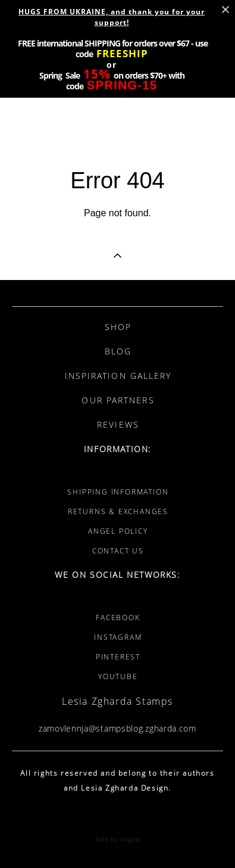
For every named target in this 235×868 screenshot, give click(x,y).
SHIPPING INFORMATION (118, 492)
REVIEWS (118, 424)
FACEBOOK (118, 617)
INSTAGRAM (118, 637)
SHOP (118, 327)
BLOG (118, 351)
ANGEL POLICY (118, 531)
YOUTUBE (118, 676)
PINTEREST (118, 657)
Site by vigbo (117, 840)
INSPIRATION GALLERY (118, 376)
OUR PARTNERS (118, 400)
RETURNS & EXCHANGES (118, 511)
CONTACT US (118, 551)
